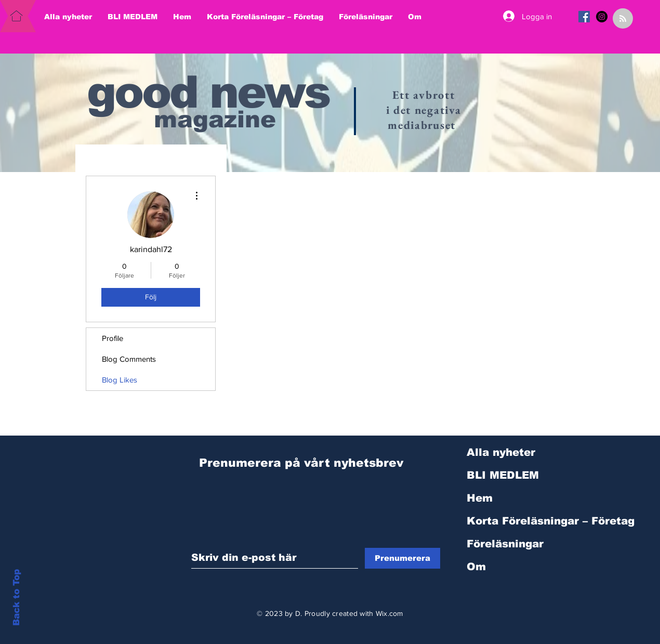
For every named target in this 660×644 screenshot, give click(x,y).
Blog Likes (120, 380)
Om (476, 567)
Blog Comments (129, 359)
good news (208, 92)
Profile (113, 338)
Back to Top (16, 597)
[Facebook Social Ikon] (584, 17)
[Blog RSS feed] (623, 19)
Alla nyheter (501, 452)
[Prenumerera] (402, 558)
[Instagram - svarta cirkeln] (602, 17)
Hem (480, 498)
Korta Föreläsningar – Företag (522, 521)
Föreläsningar (505, 544)
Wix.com (390, 613)
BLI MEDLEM (503, 475)
